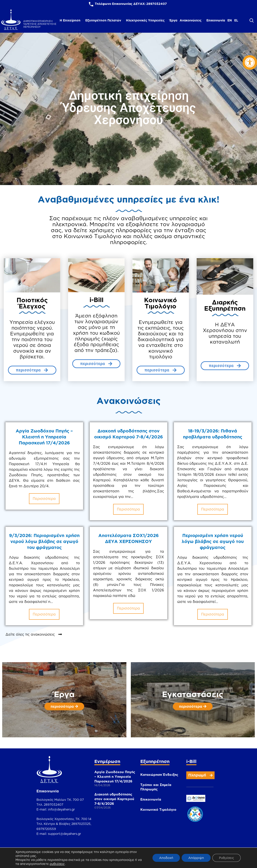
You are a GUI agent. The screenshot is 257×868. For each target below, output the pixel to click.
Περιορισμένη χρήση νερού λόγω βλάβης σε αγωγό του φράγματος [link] (208, 547)
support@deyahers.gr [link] (65, 834)
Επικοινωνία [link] (151, 799)
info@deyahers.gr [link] (61, 809)
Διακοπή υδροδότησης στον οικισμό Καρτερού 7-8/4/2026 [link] (114, 799)
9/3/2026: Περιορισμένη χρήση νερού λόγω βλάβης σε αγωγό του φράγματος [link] (44, 547)
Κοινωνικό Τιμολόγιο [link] (158, 810)
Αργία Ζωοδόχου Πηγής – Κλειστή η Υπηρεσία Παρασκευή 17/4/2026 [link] (44, 437)
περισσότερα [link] (44, 499)
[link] (250, 62)
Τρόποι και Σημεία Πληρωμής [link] (156, 787)
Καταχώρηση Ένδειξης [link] (159, 775)
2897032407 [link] (157, 4)
